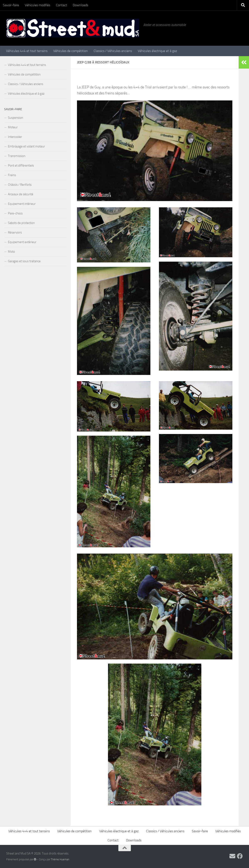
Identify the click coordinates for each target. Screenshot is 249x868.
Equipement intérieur (22, 204)
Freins (12, 175)
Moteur (13, 127)
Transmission (17, 156)
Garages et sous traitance (24, 261)
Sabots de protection (21, 223)
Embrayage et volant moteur (26, 146)
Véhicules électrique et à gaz (157, 51)
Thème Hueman (60, 859)
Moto (11, 252)
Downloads (81, 5)
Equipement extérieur (22, 242)
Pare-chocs (15, 213)
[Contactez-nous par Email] (232, 856)
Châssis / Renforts (20, 185)
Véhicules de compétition (71, 51)
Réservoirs (15, 232)
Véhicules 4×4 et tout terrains (27, 51)
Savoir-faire (11, 5)
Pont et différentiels (21, 166)
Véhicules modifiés (37, 5)
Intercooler (15, 137)
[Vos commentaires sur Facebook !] (240, 856)
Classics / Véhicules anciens (113, 51)
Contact (61, 5)
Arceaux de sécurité (21, 194)
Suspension (15, 118)
